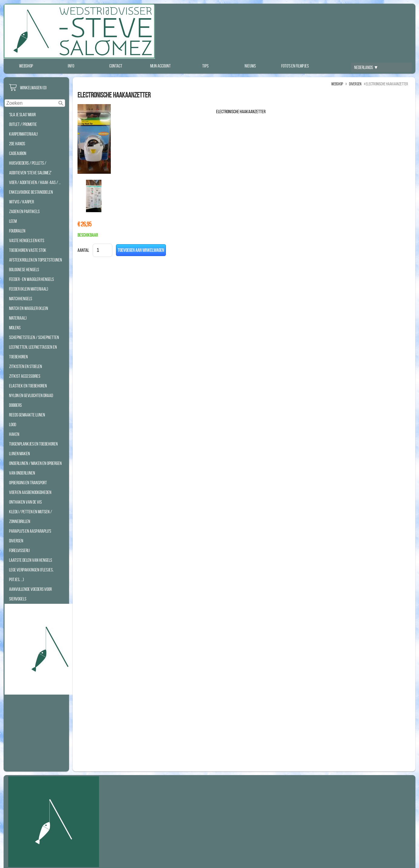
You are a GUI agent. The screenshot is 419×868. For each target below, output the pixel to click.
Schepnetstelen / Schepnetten (34, 337)
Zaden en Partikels (24, 211)
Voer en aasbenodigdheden (30, 492)
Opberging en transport (28, 483)
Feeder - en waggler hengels (31, 279)
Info (71, 66)
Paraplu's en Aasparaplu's (30, 531)
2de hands (17, 144)
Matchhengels (21, 299)
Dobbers (15, 405)
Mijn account (160, 66)
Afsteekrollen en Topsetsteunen (36, 260)
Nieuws (250, 66)
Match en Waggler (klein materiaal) (29, 313)
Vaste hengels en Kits (27, 240)
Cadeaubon (18, 153)
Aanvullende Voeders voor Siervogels (30, 594)
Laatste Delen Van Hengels (31, 560)
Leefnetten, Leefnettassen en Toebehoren (33, 352)
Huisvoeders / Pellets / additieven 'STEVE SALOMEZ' (30, 168)
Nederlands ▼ (366, 67)
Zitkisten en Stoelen (26, 366)
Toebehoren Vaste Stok (28, 250)
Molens (15, 328)
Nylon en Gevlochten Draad (31, 395)
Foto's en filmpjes (295, 66)
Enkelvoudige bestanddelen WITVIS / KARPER (31, 197)
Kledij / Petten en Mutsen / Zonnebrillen (31, 516)
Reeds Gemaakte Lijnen (27, 415)
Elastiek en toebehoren (28, 386)
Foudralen (17, 231)
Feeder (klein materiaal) (29, 289)
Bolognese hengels (24, 270)
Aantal (83, 250)
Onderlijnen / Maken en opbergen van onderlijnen (35, 468)
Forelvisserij (19, 550)
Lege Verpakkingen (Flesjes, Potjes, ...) (31, 575)
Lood (13, 424)
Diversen (16, 541)
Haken (14, 434)
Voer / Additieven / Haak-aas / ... (35, 182)
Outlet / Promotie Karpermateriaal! (23, 129)
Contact (116, 66)
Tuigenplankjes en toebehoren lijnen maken (33, 449)
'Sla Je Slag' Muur (22, 115)
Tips (205, 66)
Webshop (26, 66)
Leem (13, 221)
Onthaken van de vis (25, 502)
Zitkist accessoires (25, 376)
